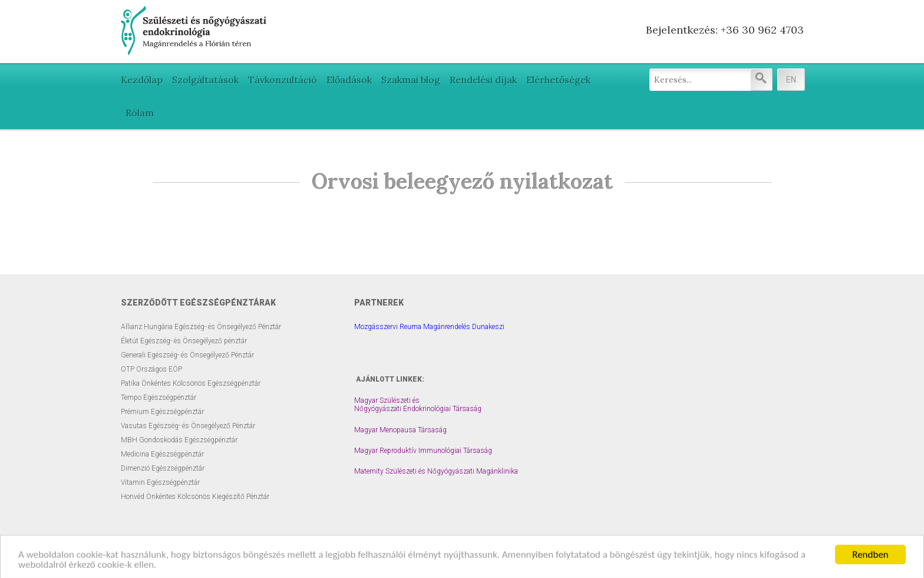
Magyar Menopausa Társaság (400, 430)
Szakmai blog (411, 80)
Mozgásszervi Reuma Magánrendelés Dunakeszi (429, 327)
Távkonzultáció (283, 80)
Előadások (349, 80)
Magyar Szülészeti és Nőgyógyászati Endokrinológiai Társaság (418, 405)
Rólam (140, 113)
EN (791, 80)
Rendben (870, 560)
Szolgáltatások (205, 80)
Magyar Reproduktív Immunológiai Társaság (423, 451)
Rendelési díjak (483, 80)
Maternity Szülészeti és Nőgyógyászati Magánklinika (436, 471)
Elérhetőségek (558, 80)
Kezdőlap (142, 80)
